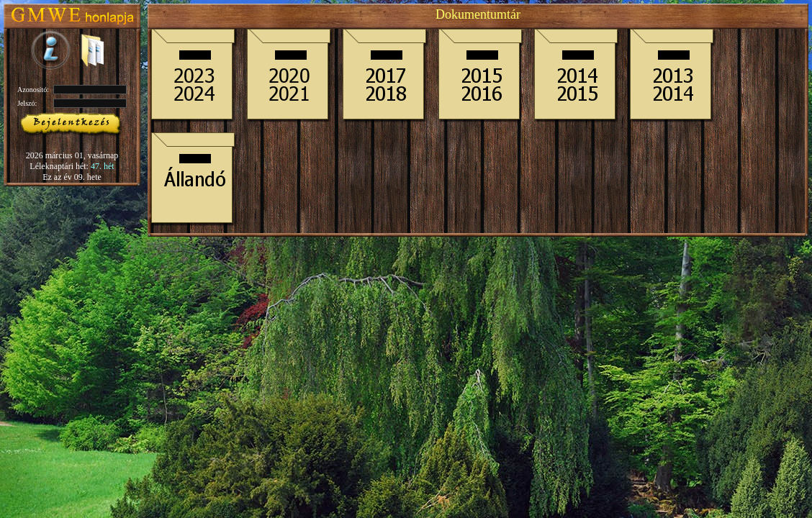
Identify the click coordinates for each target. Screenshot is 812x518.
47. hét (103, 166)
